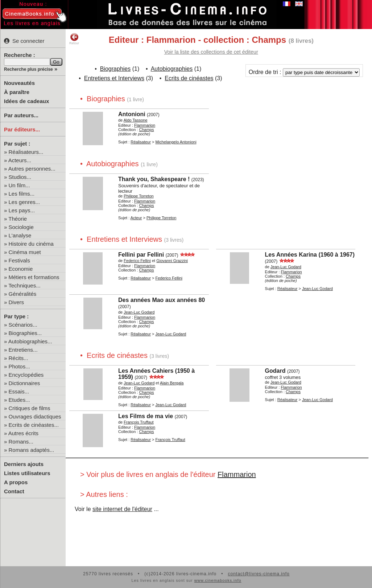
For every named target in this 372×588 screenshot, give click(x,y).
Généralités (23, 294)
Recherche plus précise (28, 69)
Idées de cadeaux (26, 101)
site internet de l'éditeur (122, 509)
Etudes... (19, 400)
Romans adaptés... (32, 450)
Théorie (18, 219)
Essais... (19, 391)
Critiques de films (30, 408)
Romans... (21, 442)
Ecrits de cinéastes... (34, 425)
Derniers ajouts (24, 464)
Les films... (22, 194)
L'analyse (20, 235)
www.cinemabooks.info (218, 580)
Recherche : (20, 55)
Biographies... (25, 333)
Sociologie (21, 227)
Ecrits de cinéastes (189, 78)
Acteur (136, 218)
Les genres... (24, 202)
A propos (16, 482)
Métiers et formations (34, 277)
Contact (14, 491)
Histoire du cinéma (31, 244)
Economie (21, 269)
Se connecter (24, 41)
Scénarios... (23, 325)
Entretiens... (23, 350)
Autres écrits (23, 433)
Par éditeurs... (22, 129)
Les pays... (22, 210)
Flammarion (237, 474)
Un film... (19, 185)
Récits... (18, 358)
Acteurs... (20, 160)
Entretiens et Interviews (114, 78)
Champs (146, 130)
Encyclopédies (26, 375)
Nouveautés (19, 83)
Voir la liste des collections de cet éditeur (211, 52)
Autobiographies (172, 69)
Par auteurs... (21, 115)
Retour (74, 39)
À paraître (17, 92)
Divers (16, 302)
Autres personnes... (32, 169)
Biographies (115, 69)
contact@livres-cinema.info (259, 574)
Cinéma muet (25, 252)
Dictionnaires (24, 383)
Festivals (19, 260)
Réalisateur (141, 142)
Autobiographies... (30, 341)
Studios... (20, 177)
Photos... (19, 366)
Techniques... (24, 285)
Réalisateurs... (26, 152)
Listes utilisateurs (27, 473)
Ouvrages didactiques (35, 416)
